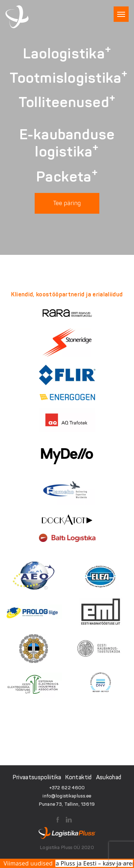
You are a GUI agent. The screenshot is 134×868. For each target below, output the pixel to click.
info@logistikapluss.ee (67, 796)
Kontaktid (78, 777)
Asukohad (109, 777)
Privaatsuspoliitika (37, 777)
